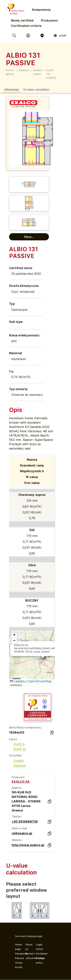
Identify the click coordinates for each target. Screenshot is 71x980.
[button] (14, 635)
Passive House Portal (17, 963)
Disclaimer (38, 954)
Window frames (38, 72)
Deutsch (17, 766)
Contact (28, 954)
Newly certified (22, 21)
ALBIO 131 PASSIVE (51, 74)
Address (17, 788)
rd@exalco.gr (22, 833)
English (16, 761)
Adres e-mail (19, 828)
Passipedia (17, 954)
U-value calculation (36, 89)
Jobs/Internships (28, 958)
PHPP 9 (17, 744)
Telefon (17, 817)
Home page (17, 947)
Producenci (49, 21)
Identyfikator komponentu (25, 728)
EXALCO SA (21, 782)
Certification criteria (26, 26)
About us (28, 947)
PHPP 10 (17, 749)
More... (29, 237)
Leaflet (17, 681)
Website (17, 840)
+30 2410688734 (25, 822)
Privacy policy (38, 960)
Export (13, 739)
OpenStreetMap (40, 681)
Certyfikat (15, 756)
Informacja (12, 89)
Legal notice (38, 947)
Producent (18, 777)
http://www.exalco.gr (28, 845)
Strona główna (10, 72)
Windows (24, 70)
